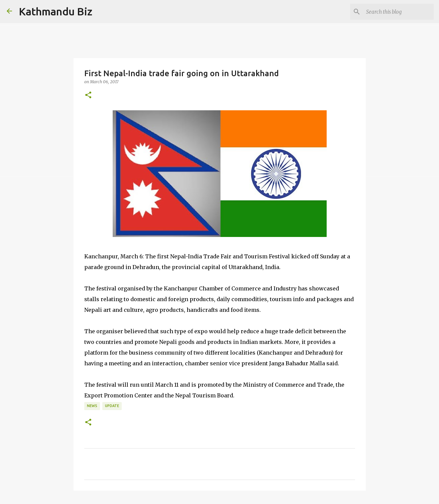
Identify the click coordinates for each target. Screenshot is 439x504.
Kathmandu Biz (56, 11)
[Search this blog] (399, 12)
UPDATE (112, 406)
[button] (88, 95)
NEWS (92, 406)
